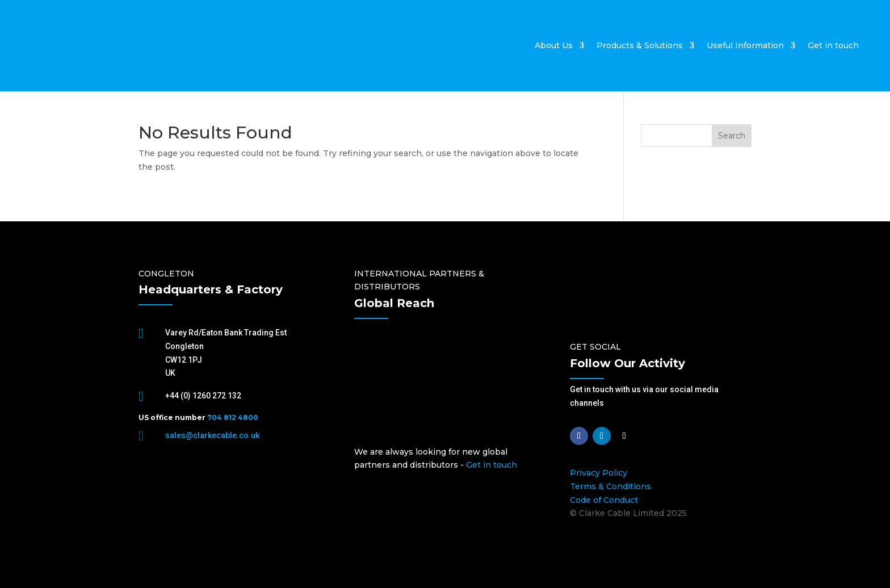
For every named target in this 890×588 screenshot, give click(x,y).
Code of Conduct (604, 500)
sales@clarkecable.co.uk (212, 435)
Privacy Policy (599, 473)
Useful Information (745, 45)
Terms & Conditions (610, 486)
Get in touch (833, 45)
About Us (554, 45)
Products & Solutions (640, 45)
